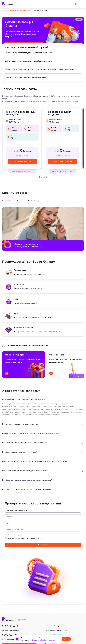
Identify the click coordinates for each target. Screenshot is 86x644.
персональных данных (34, 535)
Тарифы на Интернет (54, 626)
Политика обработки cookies (44, 640)
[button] (40, 177)
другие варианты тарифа (22, 171)
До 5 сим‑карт (34, 201)
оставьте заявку (51, 407)
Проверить (43, 545)
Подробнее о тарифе (22, 162)
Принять (66, 639)
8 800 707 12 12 (10, 635)
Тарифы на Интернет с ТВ (56, 630)
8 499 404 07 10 (10, 626)
